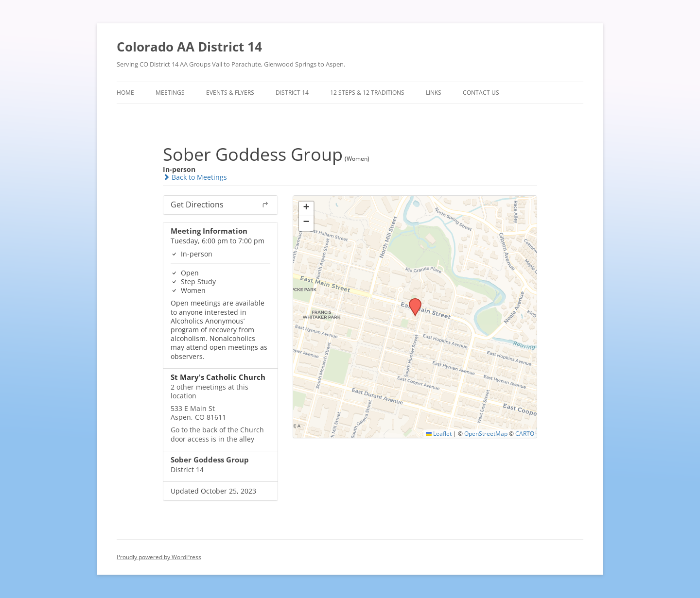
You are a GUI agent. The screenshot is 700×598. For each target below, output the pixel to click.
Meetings (170, 93)
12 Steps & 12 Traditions (367, 93)
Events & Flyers (230, 93)
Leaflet (439, 433)
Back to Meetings (195, 177)
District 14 (292, 93)
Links (434, 93)
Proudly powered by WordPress (159, 557)
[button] (412, 301)
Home (125, 93)
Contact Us (481, 93)
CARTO (525, 433)
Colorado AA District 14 (189, 47)
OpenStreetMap (486, 433)
